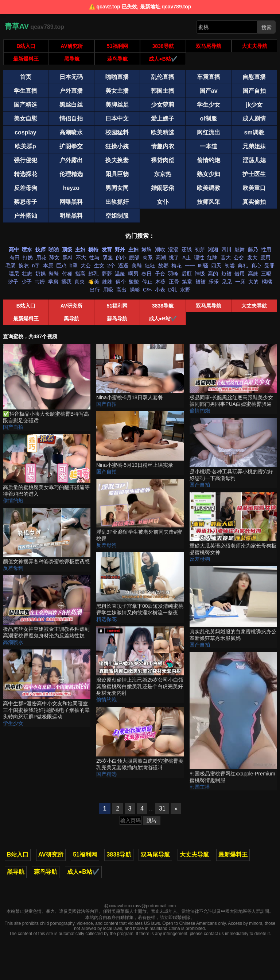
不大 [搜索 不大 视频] (81, 258)
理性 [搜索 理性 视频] (199, 258)
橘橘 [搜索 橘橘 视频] (267, 282)
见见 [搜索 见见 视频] (227, 282)
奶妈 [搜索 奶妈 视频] (40, 274)
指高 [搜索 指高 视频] (80, 274)
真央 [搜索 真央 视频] (79, 282)
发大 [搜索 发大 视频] (252, 258)
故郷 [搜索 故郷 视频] (163, 266)
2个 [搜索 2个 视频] (111, 266)
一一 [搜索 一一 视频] (190, 266)
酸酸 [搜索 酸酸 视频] (134, 282)
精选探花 (106, 619)
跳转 (152, 820)
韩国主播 (200, 787)
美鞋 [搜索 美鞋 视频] (137, 266)
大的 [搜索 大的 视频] (253, 282)
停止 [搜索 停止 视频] (147, 282)
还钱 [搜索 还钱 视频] (187, 249)
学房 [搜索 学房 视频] (53, 282)
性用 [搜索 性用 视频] (266, 249)
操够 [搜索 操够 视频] (135, 290)
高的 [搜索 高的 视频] (213, 274)
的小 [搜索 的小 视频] (121, 258)
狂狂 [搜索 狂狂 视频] (150, 266)
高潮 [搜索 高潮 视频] (161, 258)
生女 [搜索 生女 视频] (99, 266)
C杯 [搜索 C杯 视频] (147, 290)
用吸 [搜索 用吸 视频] (108, 290)
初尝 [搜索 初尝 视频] (230, 266)
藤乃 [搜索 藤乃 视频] (253, 249)
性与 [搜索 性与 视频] (94, 258)
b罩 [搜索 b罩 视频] (74, 266)
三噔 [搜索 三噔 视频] (266, 274)
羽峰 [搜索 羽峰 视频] (173, 274)
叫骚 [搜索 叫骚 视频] (203, 266)
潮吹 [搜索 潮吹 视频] (160, 249)
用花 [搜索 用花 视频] (41, 258)
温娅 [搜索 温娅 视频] (120, 274)
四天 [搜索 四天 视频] (216, 266)
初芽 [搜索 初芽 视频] (200, 249)
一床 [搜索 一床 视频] (240, 282)
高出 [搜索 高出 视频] (121, 290)
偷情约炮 (13, 500)
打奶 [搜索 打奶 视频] (28, 258)
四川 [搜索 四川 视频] (226, 249)
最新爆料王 (26, 59)
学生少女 (13, 723)
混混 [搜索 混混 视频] (173, 249)
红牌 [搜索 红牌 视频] (212, 258)
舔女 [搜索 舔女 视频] (54, 258)
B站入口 (26, 46)
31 (162, 809)
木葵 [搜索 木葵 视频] (160, 282)
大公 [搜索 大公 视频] (86, 266)
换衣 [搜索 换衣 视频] (24, 266)
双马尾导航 (209, 46)
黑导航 (72, 59)
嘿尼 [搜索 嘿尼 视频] (14, 274)
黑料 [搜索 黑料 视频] (68, 258)
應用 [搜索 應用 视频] (265, 258)
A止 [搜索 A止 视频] (186, 258)
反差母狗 (13, 568)
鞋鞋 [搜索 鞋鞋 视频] (54, 274)
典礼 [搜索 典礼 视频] (243, 266)
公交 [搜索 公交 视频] (239, 258)
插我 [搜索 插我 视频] (66, 282)
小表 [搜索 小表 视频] (160, 290)
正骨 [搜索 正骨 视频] (174, 282)
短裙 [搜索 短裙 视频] (226, 274)
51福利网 (117, 46)
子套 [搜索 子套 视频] (160, 274)
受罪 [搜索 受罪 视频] (269, 266)
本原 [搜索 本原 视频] (48, 266)
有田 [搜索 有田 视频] (15, 258)
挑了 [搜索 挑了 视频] (174, 258)
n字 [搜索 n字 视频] (36, 266)
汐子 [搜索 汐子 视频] (13, 282)
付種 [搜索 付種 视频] (67, 274)
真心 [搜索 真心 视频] (256, 266)
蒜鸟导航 (117, 59)
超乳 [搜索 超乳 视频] (93, 274)
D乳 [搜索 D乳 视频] (172, 290)
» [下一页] (176, 809)
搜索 (267, 27)
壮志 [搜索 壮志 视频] (27, 274)
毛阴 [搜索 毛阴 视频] (11, 266)
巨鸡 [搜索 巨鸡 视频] (61, 266)
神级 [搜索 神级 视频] (200, 274)
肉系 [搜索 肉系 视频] (148, 258)
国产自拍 (13, 427)
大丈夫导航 (254, 46)
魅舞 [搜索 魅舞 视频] (240, 249)
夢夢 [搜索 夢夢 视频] (107, 274)
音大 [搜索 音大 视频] (226, 258)
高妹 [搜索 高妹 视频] (253, 274)
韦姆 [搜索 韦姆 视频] (40, 282)
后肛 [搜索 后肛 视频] (187, 274)
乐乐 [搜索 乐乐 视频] (214, 282)
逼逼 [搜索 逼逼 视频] (123, 266)
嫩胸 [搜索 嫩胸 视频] (147, 249)
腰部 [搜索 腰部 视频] (134, 258)
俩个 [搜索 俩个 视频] (121, 282)
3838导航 (163, 46)
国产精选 (106, 774)
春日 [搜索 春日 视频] (147, 274)
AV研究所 (71, 46)
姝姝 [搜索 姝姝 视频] (107, 282)
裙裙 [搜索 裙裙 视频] (201, 282)
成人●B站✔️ (163, 59)
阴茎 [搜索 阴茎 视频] (108, 258)
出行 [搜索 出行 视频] (95, 290)
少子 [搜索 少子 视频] (27, 282)
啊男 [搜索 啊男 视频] (133, 274)
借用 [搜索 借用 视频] (240, 274)
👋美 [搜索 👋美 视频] (94, 282)
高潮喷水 (13, 642)
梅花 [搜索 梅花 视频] (176, 266)
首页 (26, 77)
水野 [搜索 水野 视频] (185, 290)
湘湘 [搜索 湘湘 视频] (213, 249)
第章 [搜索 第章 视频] (187, 282)
